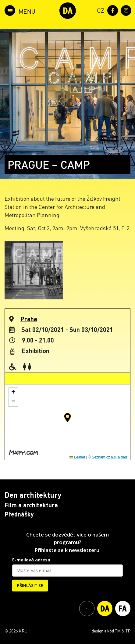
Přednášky (19, 514)
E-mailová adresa (31, 560)
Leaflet (77, 457)
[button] (67, 417)
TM (118, 631)
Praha (29, 319)
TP (128, 631)
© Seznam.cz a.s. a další (108, 457)
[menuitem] (99, 10)
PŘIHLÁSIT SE (30, 585)
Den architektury (33, 495)
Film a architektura (31, 505)
